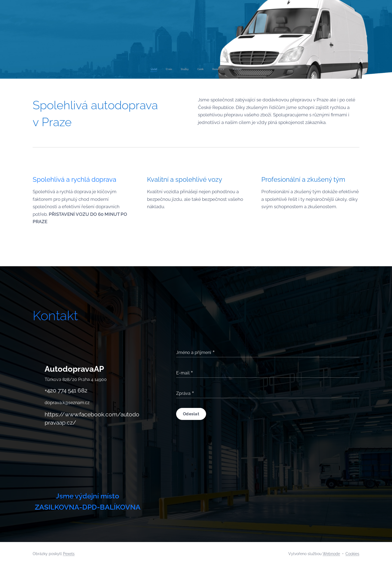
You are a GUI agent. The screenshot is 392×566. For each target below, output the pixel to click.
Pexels (69, 554)
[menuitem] (176, 69)
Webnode (331, 554)
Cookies (352, 554)
